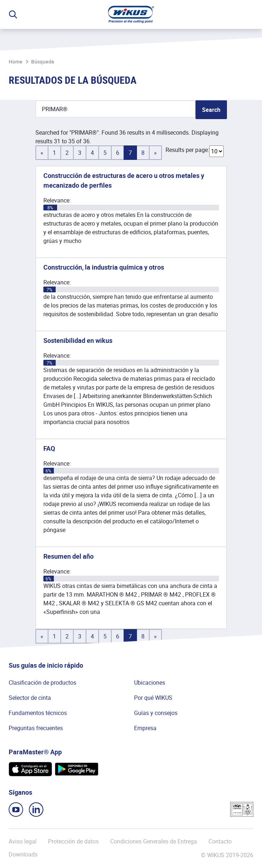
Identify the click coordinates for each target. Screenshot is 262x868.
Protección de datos (73, 841)
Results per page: (187, 150)
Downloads (23, 854)
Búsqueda (43, 62)
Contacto (220, 841)
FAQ (49, 448)
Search (211, 110)
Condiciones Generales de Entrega (154, 841)
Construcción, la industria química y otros (104, 267)
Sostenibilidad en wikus (78, 340)
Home (16, 62)
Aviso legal (23, 841)
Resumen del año (68, 556)
